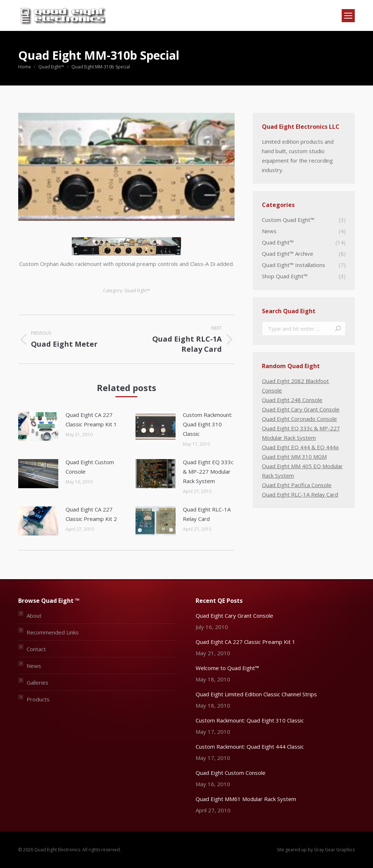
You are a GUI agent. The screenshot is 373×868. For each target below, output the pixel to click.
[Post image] (38, 426)
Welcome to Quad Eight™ (227, 668)
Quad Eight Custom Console (90, 467)
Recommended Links (53, 632)
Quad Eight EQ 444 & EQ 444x (300, 447)
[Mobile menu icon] (348, 16)
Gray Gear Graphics (334, 850)
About (34, 616)
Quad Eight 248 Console (292, 400)
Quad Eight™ (137, 290)
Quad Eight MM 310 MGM (294, 457)
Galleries (38, 682)
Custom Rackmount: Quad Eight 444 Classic (250, 746)
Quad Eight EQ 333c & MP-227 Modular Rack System (208, 471)
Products (38, 699)
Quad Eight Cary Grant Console (301, 409)
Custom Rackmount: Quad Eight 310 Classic (208, 424)
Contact (36, 649)
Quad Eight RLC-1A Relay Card (207, 514)
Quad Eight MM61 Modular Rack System (246, 799)
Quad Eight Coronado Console (299, 419)
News (34, 666)
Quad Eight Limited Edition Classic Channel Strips (256, 694)
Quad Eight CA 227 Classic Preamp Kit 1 (91, 419)
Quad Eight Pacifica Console (297, 485)
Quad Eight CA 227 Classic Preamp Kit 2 (91, 514)
